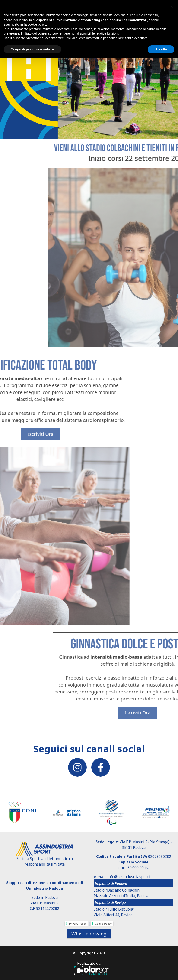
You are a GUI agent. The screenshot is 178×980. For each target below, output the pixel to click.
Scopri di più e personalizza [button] (32, 49)
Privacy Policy (78, 924)
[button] (172, 7)
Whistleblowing (89, 934)
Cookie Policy (103, 924)
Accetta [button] (161, 49)
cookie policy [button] (37, 24)
